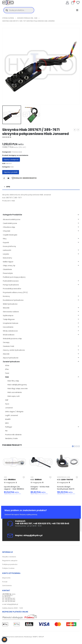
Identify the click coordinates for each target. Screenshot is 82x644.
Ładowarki (7, 250)
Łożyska (6, 254)
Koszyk (5, 582)
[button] (73, 446)
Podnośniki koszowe (11, 281)
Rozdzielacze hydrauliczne (13, 300)
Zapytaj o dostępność (11, 160)
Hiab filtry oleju (13, 381)
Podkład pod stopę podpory (14, 277)
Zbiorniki (6, 354)
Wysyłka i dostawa (9, 557)
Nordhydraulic (62, 477)
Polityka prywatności (10, 564)
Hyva (7, 404)
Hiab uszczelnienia (15, 392)
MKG (7, 423)
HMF (7, 400)
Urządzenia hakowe (11, 323)
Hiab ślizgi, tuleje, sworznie (17, 389)
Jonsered (9, 408)
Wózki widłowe (9, 335)
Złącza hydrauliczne (11, 358)
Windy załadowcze (10, 331)
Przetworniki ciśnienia (13, 435)
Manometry (7, 258)
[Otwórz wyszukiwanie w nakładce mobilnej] (19, 10)
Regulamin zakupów (10, 561)
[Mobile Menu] (78, 10)
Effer (7, 369)
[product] (14, 463)
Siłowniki (6, 308)
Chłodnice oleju (9, 227)
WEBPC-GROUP (38, 637)
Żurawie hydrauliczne (11, 362)
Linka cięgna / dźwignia (14, 412)
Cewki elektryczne (10, 223)
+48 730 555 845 (60, 523)
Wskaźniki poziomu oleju (12, 339)
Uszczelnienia (8, 327)
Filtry (5, 239)
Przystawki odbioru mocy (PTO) (15, 292)
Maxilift (8, 419)
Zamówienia (7, 586)
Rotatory (6, 296)
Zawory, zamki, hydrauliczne (14, 350)
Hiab (12, 167)
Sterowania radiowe (11, 312)
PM (6, 431)
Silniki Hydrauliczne (10, 304)
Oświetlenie (7, 269)
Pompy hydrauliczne (11, 285)
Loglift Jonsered (11, 415)
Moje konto (6, 578)
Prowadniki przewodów (12, 289)
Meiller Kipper (8, 262)
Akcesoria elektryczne (11, 219)
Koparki (6, 243)
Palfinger (9, 427)
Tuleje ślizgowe (9, 319)
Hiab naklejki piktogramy (17, 385)
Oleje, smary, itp (9, 266)
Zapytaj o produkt (11, 172)
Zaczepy (6, 342)
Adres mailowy (8, 178)
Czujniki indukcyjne (10, 235)
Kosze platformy (9, 246)
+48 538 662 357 (24, 523)
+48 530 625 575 (42, 523)
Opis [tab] (8, 187)
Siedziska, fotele (11, 438)
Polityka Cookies (8, 568)
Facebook (4, 178)
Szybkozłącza (8, 316)
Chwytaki (6, 231)
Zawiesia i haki (8, 346)
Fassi (7, 373)
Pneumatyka (8, 273)
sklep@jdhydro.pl (33, 535)
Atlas (7, 365)
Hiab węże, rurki (13, 396)
